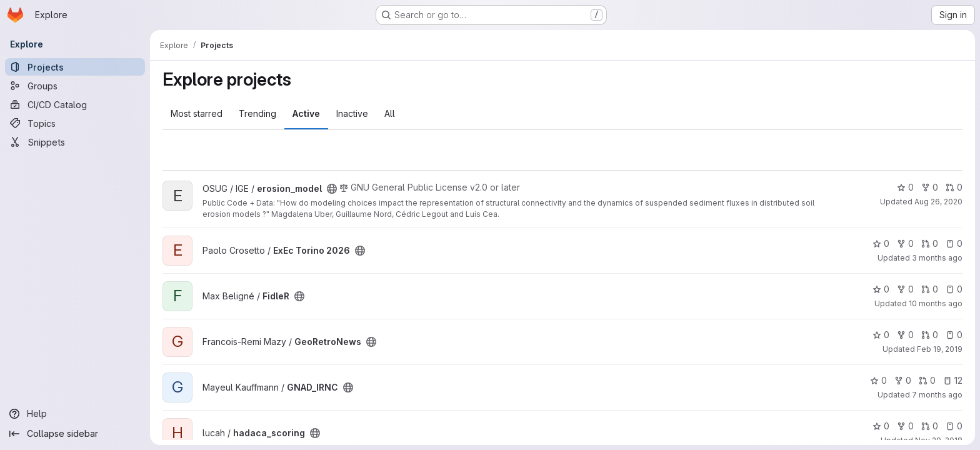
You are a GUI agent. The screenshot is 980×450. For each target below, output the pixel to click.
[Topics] (75, 123)
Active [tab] (306, 113)
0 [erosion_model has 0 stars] (905, 187)
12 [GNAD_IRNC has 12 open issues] (953, 380)
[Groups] (75, 86)
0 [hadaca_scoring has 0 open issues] (954, 426)
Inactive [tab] (352, 113)
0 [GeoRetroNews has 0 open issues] (954, 335)
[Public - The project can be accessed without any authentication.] (332, 189)
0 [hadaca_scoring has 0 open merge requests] (930, 426)
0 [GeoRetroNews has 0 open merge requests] (930, 335)
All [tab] (390, 113)
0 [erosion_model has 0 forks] (930, 187)
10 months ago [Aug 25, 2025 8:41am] (936, 303)
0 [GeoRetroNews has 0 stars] (881, 335)
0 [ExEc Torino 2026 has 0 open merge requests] (930, 243)
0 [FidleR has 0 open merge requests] (930, 289)
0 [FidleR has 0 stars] (881, 289)
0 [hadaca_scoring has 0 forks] (905, 426)
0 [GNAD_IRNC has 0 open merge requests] (927, 380)
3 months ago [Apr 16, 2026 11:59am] (937, 258)
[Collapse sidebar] (75, 434)
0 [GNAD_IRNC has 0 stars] (878, 380)
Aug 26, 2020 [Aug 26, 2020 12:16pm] (938, 202)
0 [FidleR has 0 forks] (905, 289)
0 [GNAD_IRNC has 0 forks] (903, 380)
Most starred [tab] (197, 113)
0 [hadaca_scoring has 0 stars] (881, 426)
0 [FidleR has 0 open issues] (954, 289)
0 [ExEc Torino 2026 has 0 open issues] (954, 243)
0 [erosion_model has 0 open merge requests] (954, 187)
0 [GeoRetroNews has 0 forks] (905, 335)
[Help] (75, 414)
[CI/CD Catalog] (75, 104)
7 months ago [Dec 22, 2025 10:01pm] (937, 395)
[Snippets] (75, 142)
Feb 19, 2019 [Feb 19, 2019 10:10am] (940, 349)
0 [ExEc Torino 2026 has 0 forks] (905, 243)
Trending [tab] (257, 113)
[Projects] (75, 67)
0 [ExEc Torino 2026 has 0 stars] (881, 243)
